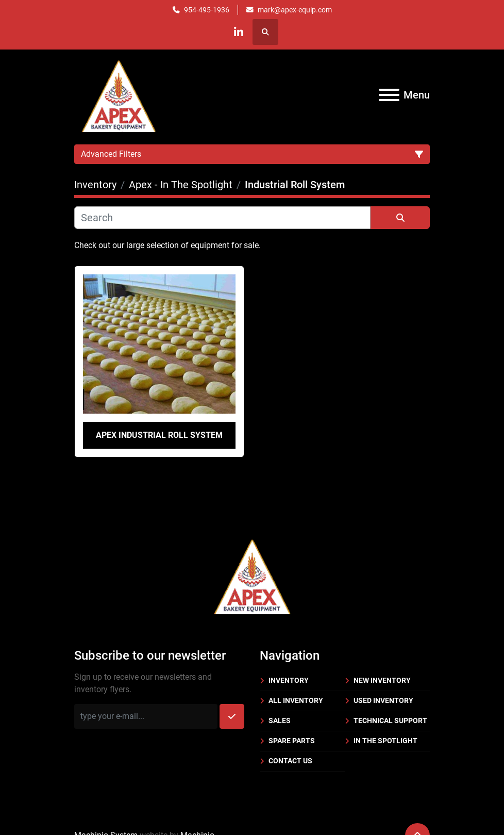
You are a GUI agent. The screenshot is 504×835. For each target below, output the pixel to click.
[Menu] (389, 95)
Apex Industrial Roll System (159, 435)
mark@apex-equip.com (295, 10)
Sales (280, 721)
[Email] (146, 716)
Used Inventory (383, 700)
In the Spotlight (385, 741)
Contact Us (290, 761)
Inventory (289, 680)
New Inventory (382, 680)
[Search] (222, 218)
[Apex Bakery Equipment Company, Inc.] (252, 575)
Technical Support (390, 721)
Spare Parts (292, 741)
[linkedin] (239, 32)
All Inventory (296, 700)
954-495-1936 (207, 10)
